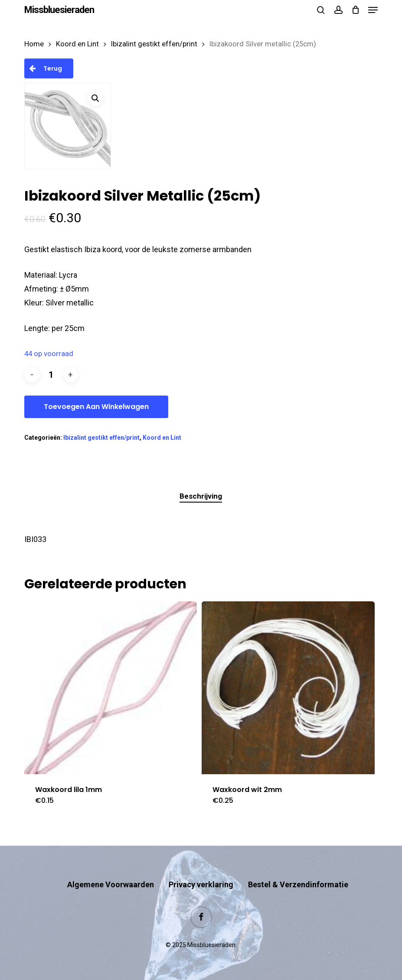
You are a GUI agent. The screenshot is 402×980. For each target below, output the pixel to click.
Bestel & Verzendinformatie (298, 884)
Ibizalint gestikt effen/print (154, 44)
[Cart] (355, 10)
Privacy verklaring (201, 884)
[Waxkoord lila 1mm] (111, 688)
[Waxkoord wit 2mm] (288, 688)
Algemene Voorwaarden (111, 884)
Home (34, 44)
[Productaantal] (51, 375)
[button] (373, 10)
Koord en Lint (77, 44)
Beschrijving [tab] (201, 496)
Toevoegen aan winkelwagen (96, 407)
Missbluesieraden (59, 10)
